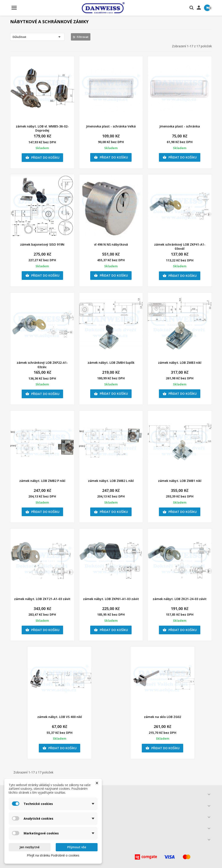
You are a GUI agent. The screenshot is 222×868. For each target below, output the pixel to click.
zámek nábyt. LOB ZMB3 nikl (180, 363)
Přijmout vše (77, 847)
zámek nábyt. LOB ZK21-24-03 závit (180, 599)
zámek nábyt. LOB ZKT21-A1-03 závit (42, 599)
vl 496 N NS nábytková (111, 244)
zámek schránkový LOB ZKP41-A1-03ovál (180, 247)
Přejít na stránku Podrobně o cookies (53, 855)
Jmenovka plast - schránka (180, 126)
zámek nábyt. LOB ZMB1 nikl (180, 481)
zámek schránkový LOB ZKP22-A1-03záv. (42, 365)
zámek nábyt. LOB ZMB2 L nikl (111, 481)
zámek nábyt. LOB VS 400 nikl (60, 717)
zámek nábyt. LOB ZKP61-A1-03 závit (111, 599)
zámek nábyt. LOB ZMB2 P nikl (42, 481)
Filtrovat (81, 37)
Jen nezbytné (29, 847)
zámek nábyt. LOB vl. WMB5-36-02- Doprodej (42, 128)
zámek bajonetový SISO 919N (42, 244)
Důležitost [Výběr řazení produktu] (37, 37)
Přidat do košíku (42, 158)
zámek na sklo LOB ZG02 (162, 717)
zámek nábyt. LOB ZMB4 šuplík (111, 363)
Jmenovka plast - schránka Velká (111, 126)
